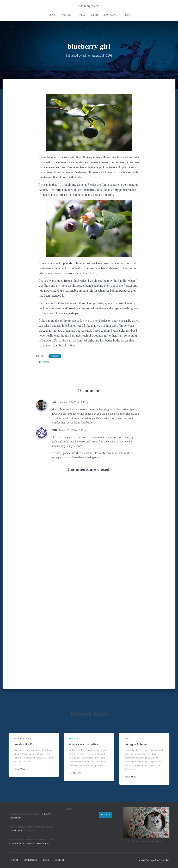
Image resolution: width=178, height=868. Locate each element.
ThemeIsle (164, 860)
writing (68, 15)
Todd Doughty (16, 831)
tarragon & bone (135, 744)
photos (46, 362)
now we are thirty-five (84, 744)
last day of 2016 (24, 744)
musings (55, 356)
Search (69, 809)
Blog (127, 15)
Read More (20, 769)
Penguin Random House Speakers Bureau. (29, 843)
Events (94, 15)
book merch (111, 15)
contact (59, 860)
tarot (82, 15)
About (53, 15)
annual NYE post (23, 739)
